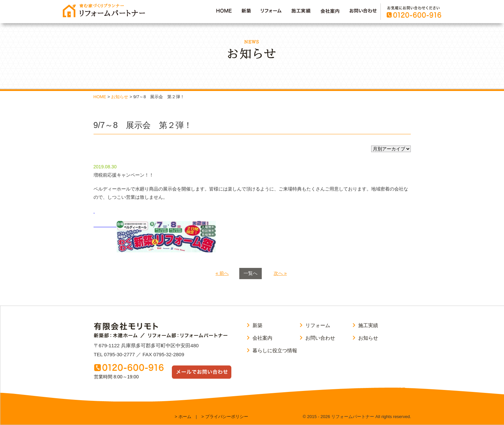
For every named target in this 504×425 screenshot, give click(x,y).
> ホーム (183, 417)
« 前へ (222, 273)
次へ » (280, 273)
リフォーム (318, 325)
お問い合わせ (320, 338)
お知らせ (120, 97)
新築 (257, 325)
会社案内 (262, 338)
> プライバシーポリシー (225, 417)
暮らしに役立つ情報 (275, 350)
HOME (100, 97)
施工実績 (368, 325)
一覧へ (251, 273)
